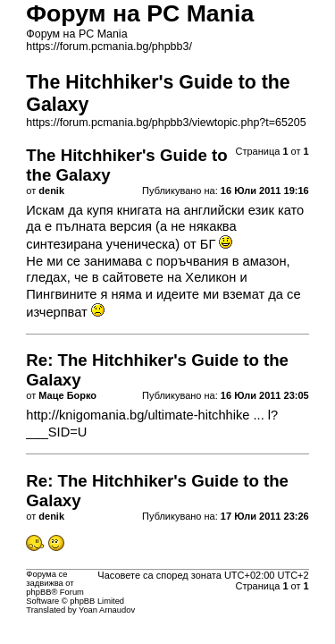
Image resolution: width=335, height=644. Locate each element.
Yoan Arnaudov (107, 610)
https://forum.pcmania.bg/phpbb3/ (109, 47)
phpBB (38, 592)
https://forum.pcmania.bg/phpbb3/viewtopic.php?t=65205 (166, 123)
